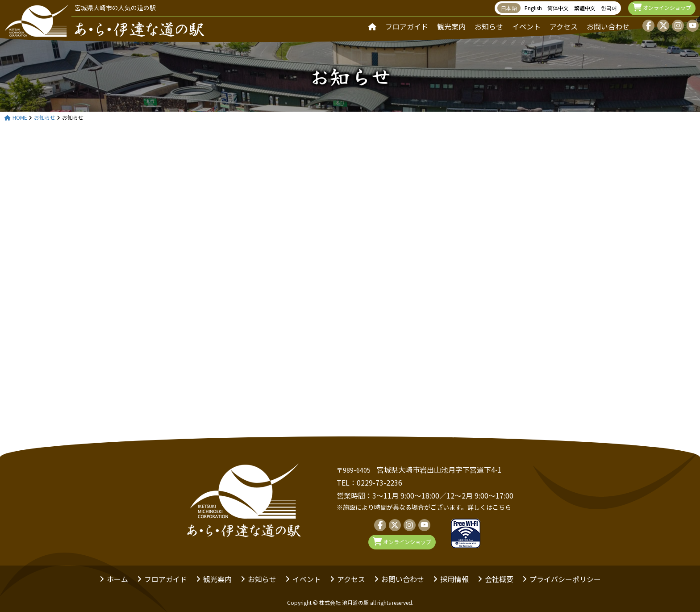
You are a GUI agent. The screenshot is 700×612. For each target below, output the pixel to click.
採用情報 (454, 579)
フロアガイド (407, 26)
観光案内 (451, 26)
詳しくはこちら (489, 507)
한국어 (609, 8)
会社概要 (499, 579)
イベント (526, 26)
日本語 (509, 8)
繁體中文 (585, 8)
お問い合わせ (608, 26)
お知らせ (489, 26)
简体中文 (558, 8)
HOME (16, 118)
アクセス (564, 26)
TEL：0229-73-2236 (369, 482)
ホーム (117, 579)
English (533, 8)
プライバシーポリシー (565, 579)
